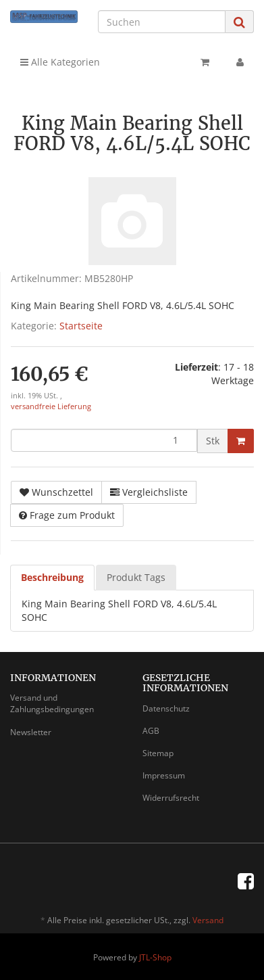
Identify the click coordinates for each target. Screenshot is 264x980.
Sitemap (158, 753)
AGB (151, 731)
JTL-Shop (155, 957)
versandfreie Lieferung (51, 406)
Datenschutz (166, 708)
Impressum (164, 775)
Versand (208, 920)
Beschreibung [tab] (52, 577)
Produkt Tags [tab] (136, 577)
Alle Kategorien (60, 62)
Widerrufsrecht (171, 798)
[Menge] (104, 440)
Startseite (81, 326)
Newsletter (31, 732)
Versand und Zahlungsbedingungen (52, 703)
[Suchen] (162, 22)
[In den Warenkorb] (241, 441)
